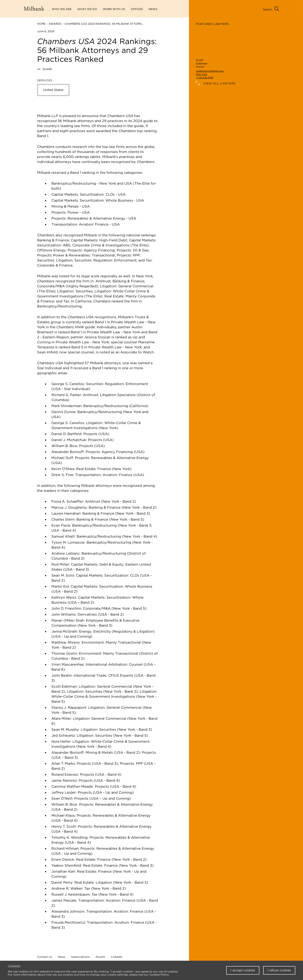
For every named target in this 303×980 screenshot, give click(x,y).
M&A (61, 286)
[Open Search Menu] (277, 9)
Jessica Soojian (97, 337)
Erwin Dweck (63, 859)
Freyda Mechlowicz (68, 922)
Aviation (86, 224)
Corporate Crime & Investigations (101, 245)
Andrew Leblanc (66, 553)
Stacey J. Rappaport (69, 707)
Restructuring (84, 183)
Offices (137, 9)
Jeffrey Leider (64, 792)
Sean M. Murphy (65, 729)
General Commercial (136, 286)
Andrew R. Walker (67, 888)
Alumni (100, 957)
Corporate (46, 286)
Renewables (78, 218)
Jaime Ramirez (64, 780)
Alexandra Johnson (68, 911)
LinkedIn (117, 957)
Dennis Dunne (63, 412)
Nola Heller (61, 741)
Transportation (64, 224)
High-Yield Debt (113, 240)
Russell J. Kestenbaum (71, 894)
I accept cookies (243, 970)
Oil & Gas (141, 250)
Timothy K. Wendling (69, 837)
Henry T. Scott (64, 826)
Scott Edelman (64, 686)
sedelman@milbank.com (210, 71)
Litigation (108, 286)
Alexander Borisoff (68, 452)
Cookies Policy (159, 975)
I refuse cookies (279, 970)
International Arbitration (106, 664)
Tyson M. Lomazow (68, 542)
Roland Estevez (65, 774)
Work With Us (114, 9)
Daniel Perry (62, 882)
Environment (93, 642)
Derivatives (87, 614)
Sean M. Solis (63, 575)
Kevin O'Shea (63, 469)
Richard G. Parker (66, 395)
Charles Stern (63, 519)
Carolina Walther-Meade (72, 786)
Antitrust (103, 281)
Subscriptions (80, 957)
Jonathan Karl (63, 871)
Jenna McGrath (64, 631)
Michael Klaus (63, 815)
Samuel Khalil (63, 536)
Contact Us (45, 957)
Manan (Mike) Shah (68, 620)
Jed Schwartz (63, 735)
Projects (58, 212)
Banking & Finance (53, 240)
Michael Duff (62, 458)
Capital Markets (65, 194)
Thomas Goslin (64, 653)
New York (202, 74)
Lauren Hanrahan (66, 513)
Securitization (92, 194)
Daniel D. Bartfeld (66, 434)
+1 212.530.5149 (205, 78)
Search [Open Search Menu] (268, 9)
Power (73, 212)
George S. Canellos (68, 384)
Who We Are (62, 9)
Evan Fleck (61, 525)
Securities (83, 260)
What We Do (87, 9)
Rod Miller (60, 564)
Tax (149, 260)
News (62, 957)
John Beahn (62, 675)
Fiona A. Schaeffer (67, 501)
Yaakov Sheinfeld (66, 865)
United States (53, 90)
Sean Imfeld (47, 352)
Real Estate (114, 296)
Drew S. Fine (62, 475)
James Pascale (64, 900)
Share (47, 69)
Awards (55, 24)
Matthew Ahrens (66, 642)
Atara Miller (61, 718)
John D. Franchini (66, 608)
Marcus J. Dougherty (69, 507)
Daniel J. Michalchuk (69, 440)
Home (41, 24)
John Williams (63, 614)
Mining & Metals (65, 206)
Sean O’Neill (62, 798)
